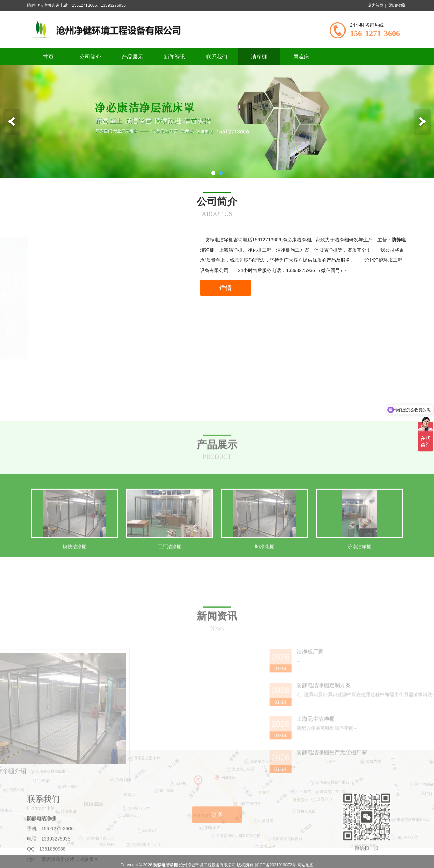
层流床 (301, 57)
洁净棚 (259, 57)
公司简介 (90, 57)
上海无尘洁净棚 (414, 832)
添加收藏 (397, 5)
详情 (225, 288)
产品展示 (133, 57)
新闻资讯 (175, 57)
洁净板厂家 (409, 764)
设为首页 (375, 5)
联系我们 (217, 57)
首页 (48, 57)
